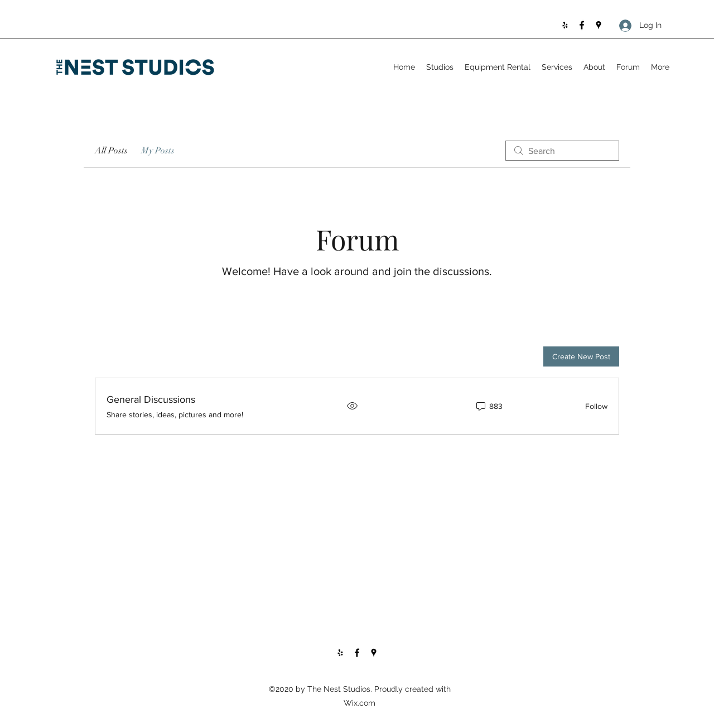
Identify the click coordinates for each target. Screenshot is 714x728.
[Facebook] (582, 25)
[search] (562, 151)
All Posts (111, 151)
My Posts (158, 151)
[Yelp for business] (565, 25)
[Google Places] (599, 25)
